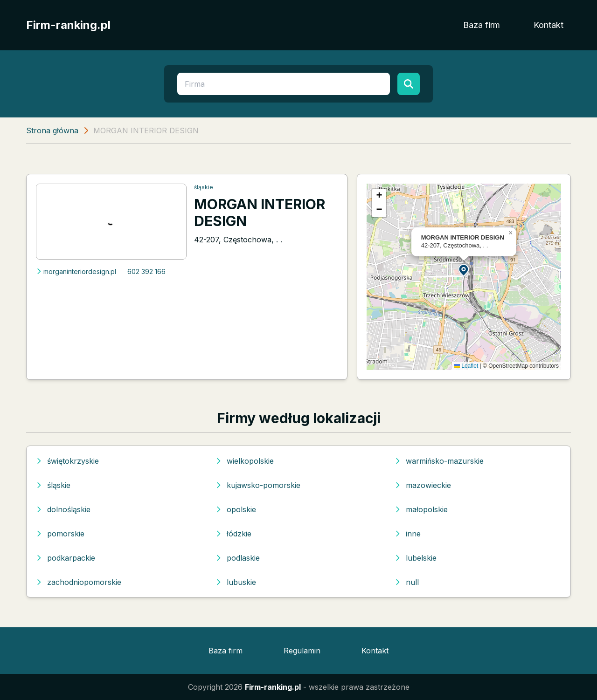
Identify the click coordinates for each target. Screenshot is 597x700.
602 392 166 (146, 271)
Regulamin (302, 651)
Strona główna (52, 130)
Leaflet (466, 366)
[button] (464, 270)
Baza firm (482, 25)
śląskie (204, 187)
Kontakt (548, 25)
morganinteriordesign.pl (76, 271)
